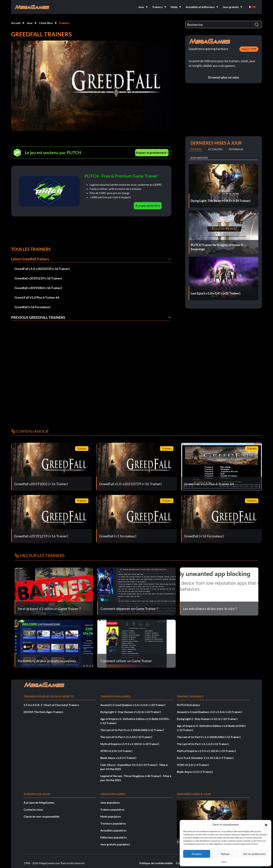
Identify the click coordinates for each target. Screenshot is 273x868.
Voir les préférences (254, 854)
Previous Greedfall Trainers (38, 317)
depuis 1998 (249, 49)
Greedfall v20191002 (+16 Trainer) (38, 288)
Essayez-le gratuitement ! (152, 153)
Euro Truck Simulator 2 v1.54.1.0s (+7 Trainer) (205, 758)
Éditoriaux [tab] (236, 149)
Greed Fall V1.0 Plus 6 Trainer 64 (37, 297)
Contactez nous (33, 809)
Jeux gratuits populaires (115, 844)
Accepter (197, 854)
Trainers (64, 23)
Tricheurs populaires (113, 823)
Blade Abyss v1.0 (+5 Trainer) (118, 758)
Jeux (30, 23)
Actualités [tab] (215, 149)
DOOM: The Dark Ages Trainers (44, 712)
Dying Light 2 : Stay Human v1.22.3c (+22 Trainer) (131, 712)
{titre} (224, 862)
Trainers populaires (112, 809)
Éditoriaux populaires (114, 837)
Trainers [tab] (196, 149)
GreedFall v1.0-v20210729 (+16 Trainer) (42, 269)
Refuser (225, 854)
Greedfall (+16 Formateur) (32, 307)
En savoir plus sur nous (224, 77)
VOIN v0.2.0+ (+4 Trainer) (116, 751)
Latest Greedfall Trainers (30, 259)
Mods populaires (111, 816)
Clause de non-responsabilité (42, 816)
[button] (266, 824)
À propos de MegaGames (39, 802)
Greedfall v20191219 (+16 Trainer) (38, 278)
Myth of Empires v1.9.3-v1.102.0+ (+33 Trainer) (130, 744)
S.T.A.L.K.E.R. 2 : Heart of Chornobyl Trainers (51, 705)
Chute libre (46, 23)
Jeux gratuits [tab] (199, 158)
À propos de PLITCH (148, 206)
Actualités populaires (113, 830)
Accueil (16, 23)
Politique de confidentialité (156, 863)
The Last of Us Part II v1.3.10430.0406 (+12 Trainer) (132, 730)
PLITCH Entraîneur (189, 705)
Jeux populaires (110, 802)
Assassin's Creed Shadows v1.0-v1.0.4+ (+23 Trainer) (133, 705)
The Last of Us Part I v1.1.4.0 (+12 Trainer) (126, 737)
